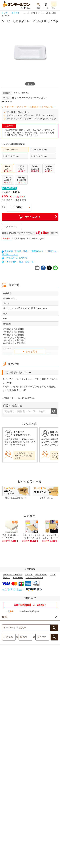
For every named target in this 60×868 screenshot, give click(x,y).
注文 (56, 846)
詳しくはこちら (10, 619)
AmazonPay (18, 577)
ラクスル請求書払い (34, 577)
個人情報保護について (14, 843)
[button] (50, 863)
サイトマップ (13, 840)
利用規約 (28, 840)
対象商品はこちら (30, 710)
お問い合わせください (29, 616)
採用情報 (36, 847)
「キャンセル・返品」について (18, 262)
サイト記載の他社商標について (42, 843)
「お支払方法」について (14, 258)
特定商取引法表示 (45, 840)
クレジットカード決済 (13, 575)
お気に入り (11, 227)
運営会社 (24, 847)
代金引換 (29, 575)
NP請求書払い (41, 575)
